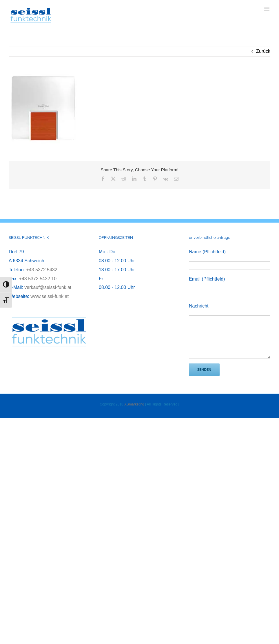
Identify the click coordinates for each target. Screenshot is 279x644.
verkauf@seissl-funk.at (48, 287)
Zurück (263, 51)
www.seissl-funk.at (50, 296)
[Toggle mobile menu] (267, 9)
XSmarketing (134, 404)
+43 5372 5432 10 (38, 279)
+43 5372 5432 (42, 270)
